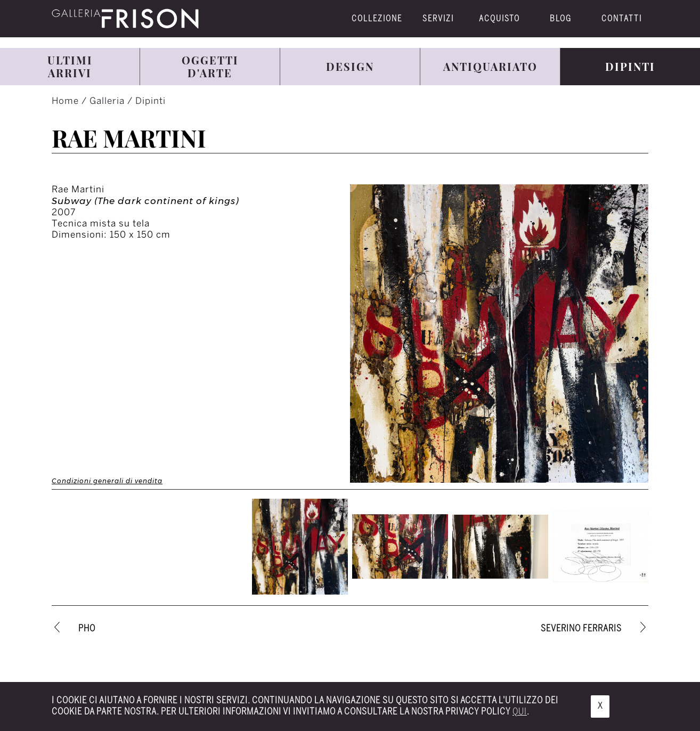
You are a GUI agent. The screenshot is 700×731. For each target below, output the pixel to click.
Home (67, 101)
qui (520, 712)
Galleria (108, 101)
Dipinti (150, 101)
